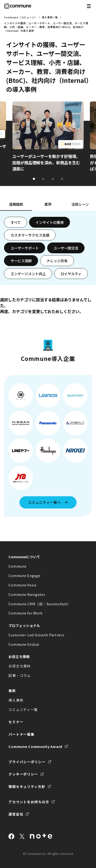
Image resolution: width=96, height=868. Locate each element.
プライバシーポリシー (27, 762)
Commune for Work (25, 613)
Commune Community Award (35, 746)
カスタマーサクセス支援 (30, 235)
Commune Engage (24, 575)
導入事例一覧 (50, 17)
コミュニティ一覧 (23, 709)
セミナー (16, 722)
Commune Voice (22, 585)
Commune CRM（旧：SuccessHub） (40, 604)
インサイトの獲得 (50, 222)
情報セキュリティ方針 (27, 786)
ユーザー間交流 (66, 248)
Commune (17, 566)
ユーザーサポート (25, 248)
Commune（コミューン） (21, 17)
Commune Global (24, 644)
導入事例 (16, 700)
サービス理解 (21, 261)
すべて (16, 222)
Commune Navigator (27, 594)
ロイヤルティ (71, 274)
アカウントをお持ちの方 (29, 802)
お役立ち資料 (19, 666)
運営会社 (16, 814)
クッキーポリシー (23, 774)
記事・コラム (19, 675)
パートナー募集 (21, 734)
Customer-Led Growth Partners (36, 635)
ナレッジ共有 (57, 261)
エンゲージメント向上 (28, 274)
